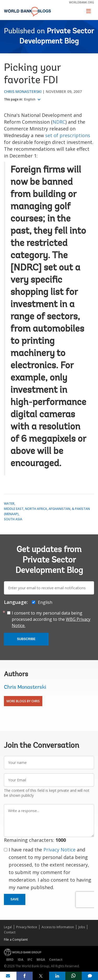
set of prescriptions (68, 135)
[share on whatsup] (74, 976)
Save (15, 899)
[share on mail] (8, 976)
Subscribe (26, 639)
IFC (30, 960)
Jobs (82, 927)
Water (9, 504)
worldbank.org (82, 2)
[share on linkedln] (57, 976)
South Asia (13, 519)
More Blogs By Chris (23, 701)
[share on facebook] (25, 976)
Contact (10, 932)
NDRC (59, 122)
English (30, 99)
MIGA (41, 960)
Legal (8, 927)
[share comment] (90, 976)
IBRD (10, 960)
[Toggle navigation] (89, 11)
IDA (21, 960)
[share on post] (41, 976)
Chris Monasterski (23, 91)
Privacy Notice (59, 850)
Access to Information (58, 927)
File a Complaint (16, 940)
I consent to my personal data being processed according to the (51, 619)
